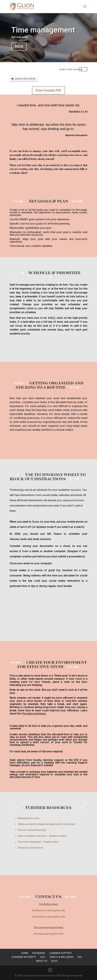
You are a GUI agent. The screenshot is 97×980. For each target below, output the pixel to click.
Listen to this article (24, 79)
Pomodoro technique (34, 714)
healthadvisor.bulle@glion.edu (49, 910)
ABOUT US (42, 961)
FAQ (80, 957)
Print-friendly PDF (48, 90)
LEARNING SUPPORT (61, 953)
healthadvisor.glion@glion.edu (49, 917)
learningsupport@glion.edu (49, 934)
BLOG (54, 961)
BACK (19, 47)
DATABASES (39, 953)
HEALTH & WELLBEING (62, 957)
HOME (25, 953)
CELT (43, 957)
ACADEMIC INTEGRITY (24, 957)
